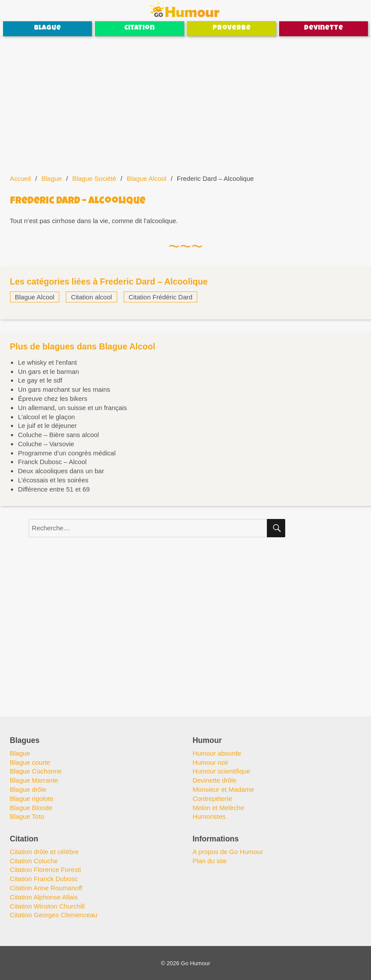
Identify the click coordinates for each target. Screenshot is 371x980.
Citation (139, 28)
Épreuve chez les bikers (52, 398)
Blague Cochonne (36, 771)
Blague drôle (28, 789)
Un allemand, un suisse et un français (72, 408)
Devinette (324, 28)
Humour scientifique (221, 771)
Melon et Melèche (218, 808)
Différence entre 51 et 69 (54, 489)
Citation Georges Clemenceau (54, 915)
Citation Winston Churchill (47, 906)
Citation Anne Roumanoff (46, 888)
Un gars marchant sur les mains (64, 389)
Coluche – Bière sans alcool (58, 435)
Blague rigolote (32, 799)
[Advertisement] (186, 101)
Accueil (20, 178)
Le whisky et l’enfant (47, 362)
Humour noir (211, 762)
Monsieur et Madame (223, 789)
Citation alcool (91, 297)
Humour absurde (217, 753)
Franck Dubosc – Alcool (52, 462)
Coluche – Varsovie (46, 444)
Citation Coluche (34, 861)
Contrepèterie (212, 799)
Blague (47, 28)
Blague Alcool (147, 178)
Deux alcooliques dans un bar (61, 471)
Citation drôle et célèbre (44, 852)
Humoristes (209, 816)
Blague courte (30, 762)
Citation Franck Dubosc (44, 879)
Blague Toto (27, 816)
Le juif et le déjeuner (47, 426)
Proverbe (232, 28)
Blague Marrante (34, 780)
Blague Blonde (31, 808)
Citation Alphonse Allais (44, 897)
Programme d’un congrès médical (67, 453)
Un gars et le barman (48, 371)
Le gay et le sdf (40, 380)
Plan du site (209, 861)
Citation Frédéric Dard (160, 297)
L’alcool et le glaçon (46, 417)
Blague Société (94, 178)
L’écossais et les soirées (53, 480)
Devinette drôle (214, 780)
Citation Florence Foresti (46, 870)
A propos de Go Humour (228, 852)
